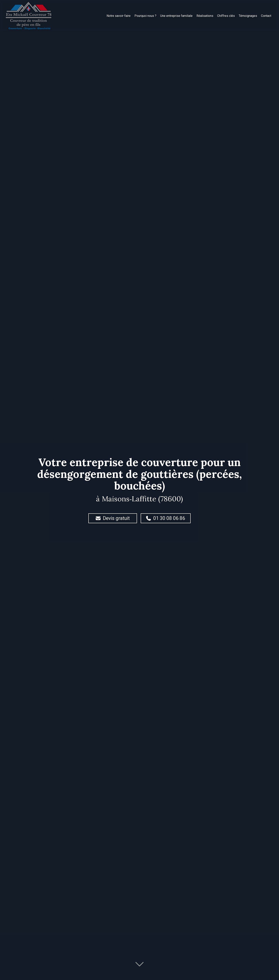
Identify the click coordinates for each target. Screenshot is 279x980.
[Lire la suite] (139, 966)
